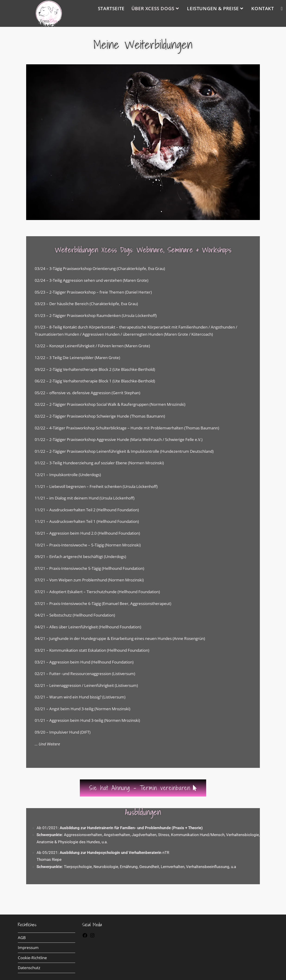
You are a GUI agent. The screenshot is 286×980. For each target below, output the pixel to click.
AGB (22, 938)
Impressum (28, 947)
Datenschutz (29, 968)
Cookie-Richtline (32, 958)
